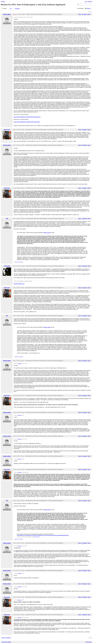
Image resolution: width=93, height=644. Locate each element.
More (89, 14)
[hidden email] (47, 233)
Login (86, 2)
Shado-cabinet (7, 14)
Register (90, 2)
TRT (7, 219)
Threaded (17, 9)
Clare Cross (7, 130)
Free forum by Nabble (6, 642)
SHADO (3, 2)
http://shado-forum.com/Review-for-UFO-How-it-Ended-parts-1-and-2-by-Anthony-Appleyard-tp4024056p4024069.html (43, 535)
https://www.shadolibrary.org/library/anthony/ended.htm (27, 117)
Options (88, 8)
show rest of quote (19, 262)
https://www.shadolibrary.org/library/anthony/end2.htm (27, 122)
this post (19, 363)
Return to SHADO (6, 638)
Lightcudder (7, 266)
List (11, 9)
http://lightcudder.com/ (19, 284)
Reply (80, 14)
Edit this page (89, 642)
